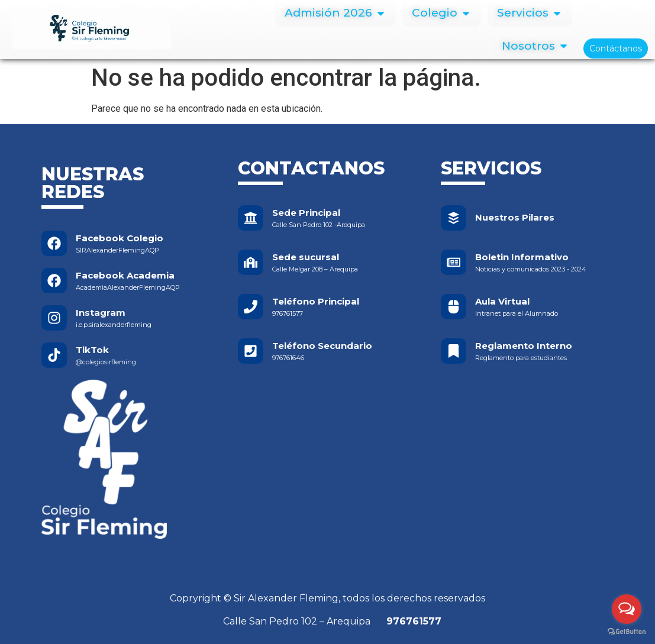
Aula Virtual (502, 301)
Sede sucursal (306, 257)
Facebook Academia (125, 275)
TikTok (92, 350)
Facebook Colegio (120, 238)
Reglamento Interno (524, 346)
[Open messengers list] (627, 609)
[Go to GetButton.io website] (627, 632)
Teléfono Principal (316, 301)
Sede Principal (306, 213)
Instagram (101, 313)
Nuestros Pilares (515, 217)
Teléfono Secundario (322, 346)
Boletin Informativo (522, 257)
